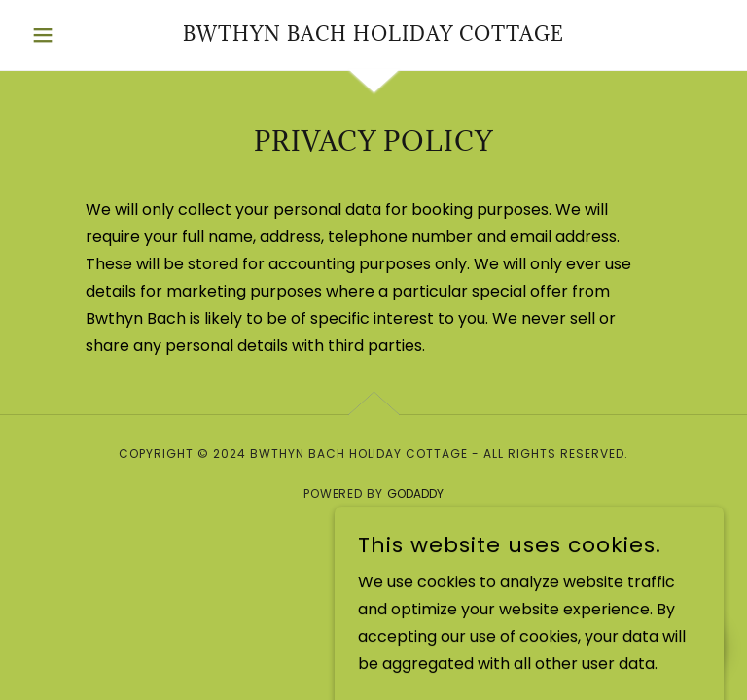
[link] (373, 35)
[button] (76, 35)
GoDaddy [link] (415, 493)
